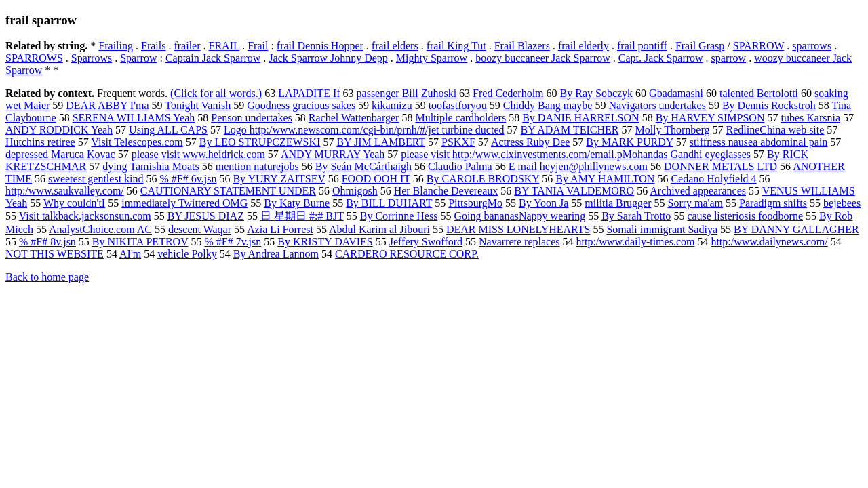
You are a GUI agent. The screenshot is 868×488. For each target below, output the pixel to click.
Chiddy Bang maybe (548, 105)
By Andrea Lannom (276, 254)
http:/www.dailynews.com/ (769, 242)
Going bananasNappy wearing (519, 216)
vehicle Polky (187, 254)
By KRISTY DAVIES (325, 242)
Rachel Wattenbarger (354, 118)
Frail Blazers (522, 46)
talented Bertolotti (759, 93)
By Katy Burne (297, 203)
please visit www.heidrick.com (198, 154)
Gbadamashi (676, 93)
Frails (153, 46)
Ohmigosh (355, 191)
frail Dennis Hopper (320, 46)
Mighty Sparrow (432, 58)
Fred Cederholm (508, 93)
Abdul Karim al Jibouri (379, 229)
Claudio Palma (460, 166)
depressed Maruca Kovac (60, 154)
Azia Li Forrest (280, 229)
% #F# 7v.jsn (233, 242)
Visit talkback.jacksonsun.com (85, 216)
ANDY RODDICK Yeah (59, 130)
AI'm (130, 254)
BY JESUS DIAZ (206, 216)
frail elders (395, 46)
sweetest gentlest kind (96, 179)
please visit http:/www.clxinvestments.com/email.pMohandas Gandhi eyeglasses (576, 154)
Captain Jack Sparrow (213, 58)
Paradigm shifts (773, 203)
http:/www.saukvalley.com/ (65, 191)
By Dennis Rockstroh (769, 105)
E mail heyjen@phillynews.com (578, 166)
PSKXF (458, 142)
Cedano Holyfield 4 (713, 179)
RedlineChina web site (775, 130)
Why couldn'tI (74, 203)
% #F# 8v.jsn (47, 242)
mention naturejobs (257, 166)
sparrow (729, 58)
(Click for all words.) (216, 93)
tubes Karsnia (810, 118)
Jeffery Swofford (426, 242)
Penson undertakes (252, 118)
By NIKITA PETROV (140, 242)
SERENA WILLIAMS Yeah (134, 118)
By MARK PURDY (629, 142)
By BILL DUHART (389, 203)
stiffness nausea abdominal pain (759, 142)
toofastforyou (458, 105)
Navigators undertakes (657, 105)
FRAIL (224, 46)
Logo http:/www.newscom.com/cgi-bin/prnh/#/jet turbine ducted (364, 130)
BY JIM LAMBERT (381, 142)
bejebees (842, 203)
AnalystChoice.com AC (100, 229)
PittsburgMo (475, 203)
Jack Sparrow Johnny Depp (328, 58)
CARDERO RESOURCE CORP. (407, 254)
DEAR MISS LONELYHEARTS (518, 229)
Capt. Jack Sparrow (661, 58)
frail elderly (584, 46)
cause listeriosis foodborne (745, 216)
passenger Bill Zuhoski (407, 93)
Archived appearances (698, 191)
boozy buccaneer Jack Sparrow (543, 58)
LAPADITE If (309, 93)
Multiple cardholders (460, 118)
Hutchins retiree (40, 142)
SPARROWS (34, 58)
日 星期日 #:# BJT (302, 216)
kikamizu (392, 105)
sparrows (812, 46)
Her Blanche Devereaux (446, 191)
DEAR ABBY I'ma (107, 105)
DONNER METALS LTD (721, 166)
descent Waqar (200, 229)
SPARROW (759, 46)
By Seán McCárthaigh (363, 166)
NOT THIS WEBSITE (55, 254)
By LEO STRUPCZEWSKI (260, 142)
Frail (258, 46)
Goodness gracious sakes (301, 105)
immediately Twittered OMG (184, 203)
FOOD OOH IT (376, 179)
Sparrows (92, 58)
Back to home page (47, 277)
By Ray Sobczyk (597, 93)
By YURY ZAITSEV (279, 179)
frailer (187, 46)
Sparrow (138, 58)
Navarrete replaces (519, 242)
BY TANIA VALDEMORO (574, 191)
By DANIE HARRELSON (580, 118)
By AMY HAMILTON (605, 179)
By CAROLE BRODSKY (483, 179)
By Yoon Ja (544, 203)
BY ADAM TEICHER (570, 130)
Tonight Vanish (198, 105)
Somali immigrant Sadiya (662, 229)
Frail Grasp (700, 46)
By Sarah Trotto (636, 216)
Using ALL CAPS (168, 130)
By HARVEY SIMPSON (710, 118)
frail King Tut (456, 46)
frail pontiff (642, 46)
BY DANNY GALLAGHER (796, 229)
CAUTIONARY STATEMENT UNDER (228, 191)
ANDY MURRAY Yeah (333, 154)
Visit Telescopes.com (137, 142)
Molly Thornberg (672, 130)
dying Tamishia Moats (151, 166)
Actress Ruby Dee (530, 142)
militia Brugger (618, 203)
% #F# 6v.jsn (189, 179)
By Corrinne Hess (399, 216)
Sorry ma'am (696, 203)
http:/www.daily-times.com (635, 242)
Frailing (116, 46)
